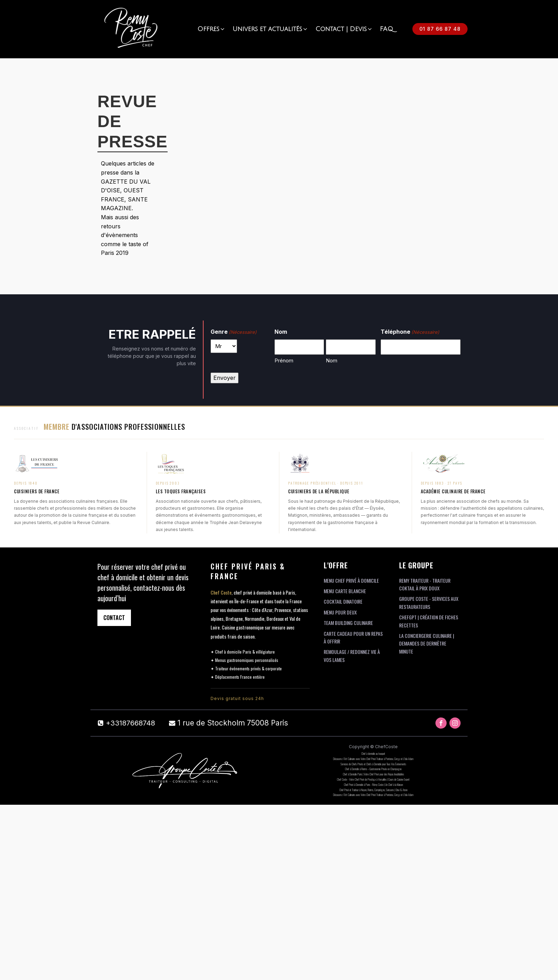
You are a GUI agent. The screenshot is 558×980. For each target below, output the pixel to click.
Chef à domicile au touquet (373, 753)
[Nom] (351, 347)
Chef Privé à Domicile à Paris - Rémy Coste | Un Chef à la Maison (373, 784)
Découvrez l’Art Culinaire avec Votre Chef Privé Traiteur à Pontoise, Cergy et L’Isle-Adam (373, 759)
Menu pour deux (340, 612)
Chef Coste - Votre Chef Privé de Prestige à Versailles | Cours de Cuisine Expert (373, 779)
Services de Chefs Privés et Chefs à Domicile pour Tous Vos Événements (373, 764)
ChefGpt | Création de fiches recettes (429, 621)
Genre (234, 332)
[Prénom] (299, 347)
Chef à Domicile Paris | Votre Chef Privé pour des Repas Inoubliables (373, 774)
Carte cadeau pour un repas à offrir (353, 637)
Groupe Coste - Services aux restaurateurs (429, 602)
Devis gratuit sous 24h (237, 698)
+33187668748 (130, 723)
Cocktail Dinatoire (343, 601)
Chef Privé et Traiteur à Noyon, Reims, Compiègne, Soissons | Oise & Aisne (373, 790)
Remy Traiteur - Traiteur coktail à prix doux (425, 584)
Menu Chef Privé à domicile (351, 580)
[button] (211, 29)
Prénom (284, 360)
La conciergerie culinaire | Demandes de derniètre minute (427, 643)
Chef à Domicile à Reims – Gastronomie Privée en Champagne (373, 769)
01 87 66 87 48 (440, 29)
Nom (332, 360)
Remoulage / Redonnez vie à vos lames (352, 655)
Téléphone (410, 332)
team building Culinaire (348, 623)
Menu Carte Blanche (345, 591)
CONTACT (114, 618)
